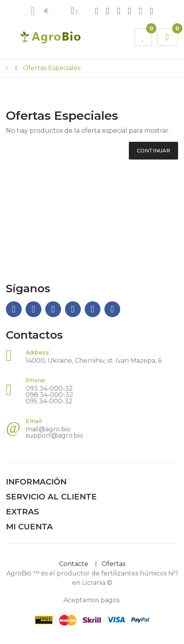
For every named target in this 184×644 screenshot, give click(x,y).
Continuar (153, 150)
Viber (130, 11)
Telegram (108, 11)
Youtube (140, 11)
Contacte (74, 564)
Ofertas (113, 564)
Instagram (119, 11)
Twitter (151, 11)
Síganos (28, 289)
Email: (34, 421)
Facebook (97, 11)
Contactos (34, 335)
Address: (38, 353)
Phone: (36, 380)
